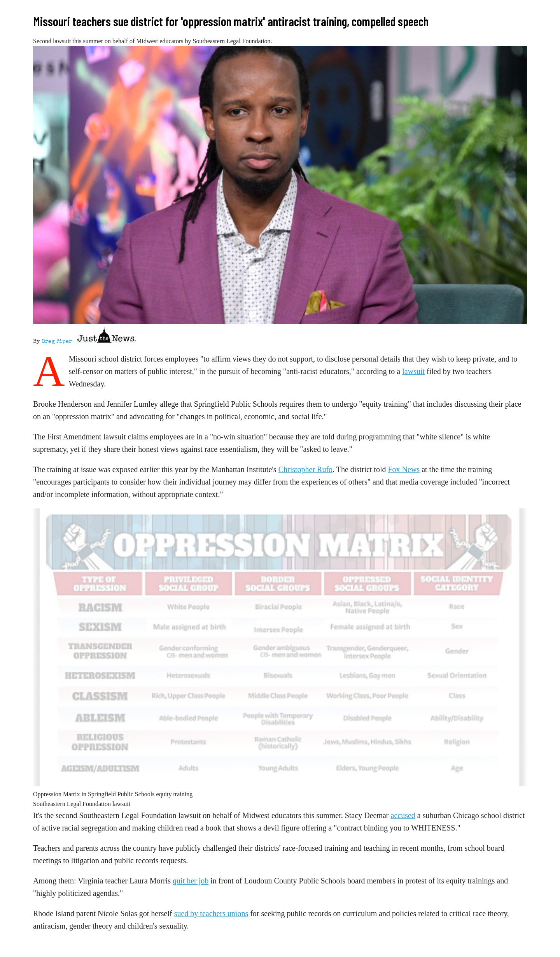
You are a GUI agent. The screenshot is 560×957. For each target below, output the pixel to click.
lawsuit (413, 371)
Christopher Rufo (305, 469)
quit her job (191, 881)
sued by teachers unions (211, 913)
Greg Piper (57, 342)
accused (403, 815)
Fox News (404, 469)
